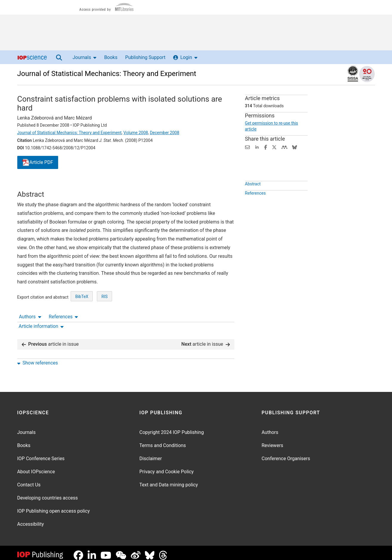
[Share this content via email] (247, 147)
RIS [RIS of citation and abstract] (104, 319)
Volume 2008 (136, 133)
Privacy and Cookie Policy (167, 467)
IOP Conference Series (41, 454)
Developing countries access (48, 493)
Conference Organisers (286, 454)
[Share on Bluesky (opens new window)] (295, 147)
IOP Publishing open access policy (54, 506)
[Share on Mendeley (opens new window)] (284, 147)
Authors (30, 185)
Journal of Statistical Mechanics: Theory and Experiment (107, 74)
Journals (85, 57)
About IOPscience (36, 467)
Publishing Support (145, 57)
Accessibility (31, 519)
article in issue (50, 339)
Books (111, 57)
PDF (38, 163)
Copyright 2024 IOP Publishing (172, 428)
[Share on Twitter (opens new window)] (274, 147)
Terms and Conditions (163, 441)
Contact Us (29, 480)
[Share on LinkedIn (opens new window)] (257, 147)
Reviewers (273, 441)
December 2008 (165, 133)
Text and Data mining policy (169, 480)
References (63, 185)
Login (185, 57)
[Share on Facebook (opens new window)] (266, 147)
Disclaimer (151, 454)
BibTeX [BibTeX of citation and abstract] (82, 319)
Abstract (253, 198)
